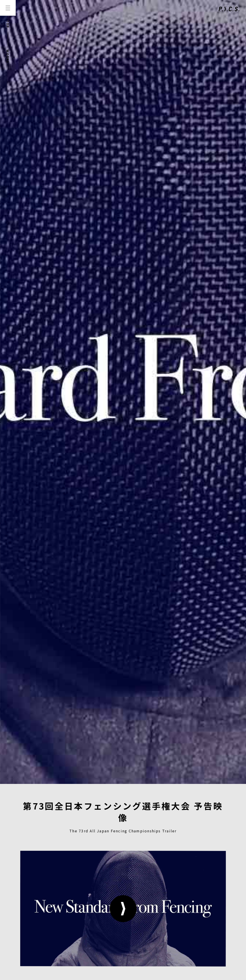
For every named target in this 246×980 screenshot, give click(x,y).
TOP (8, 24)
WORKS (8, 56)
